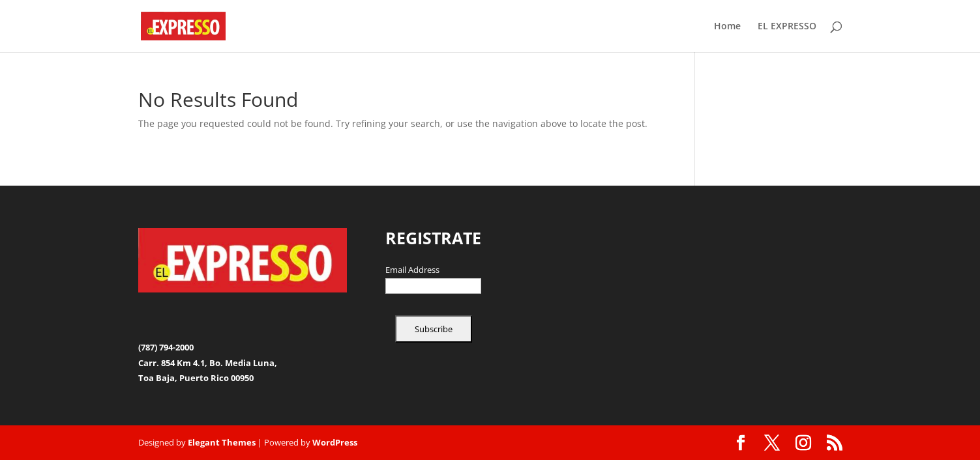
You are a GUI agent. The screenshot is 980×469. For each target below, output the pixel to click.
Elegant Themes (222, 442)
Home (727, 27)
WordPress (335, 442)
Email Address (412, 270)
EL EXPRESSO (787, 27)
